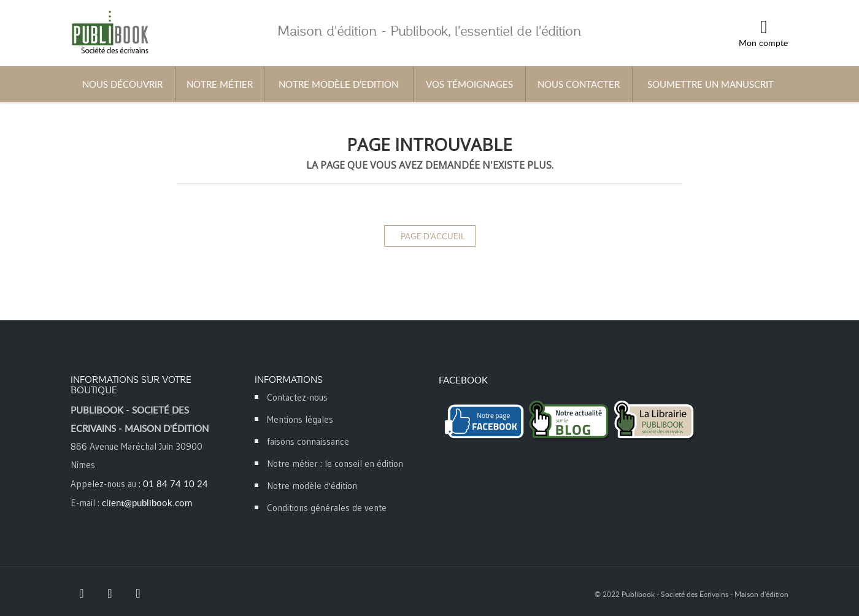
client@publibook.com (147, 502)
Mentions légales (300, 419)
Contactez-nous (297, 397)
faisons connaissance (308, 441)
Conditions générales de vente (327, 508)
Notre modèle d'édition (312, 486)
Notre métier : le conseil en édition (335, 464)
